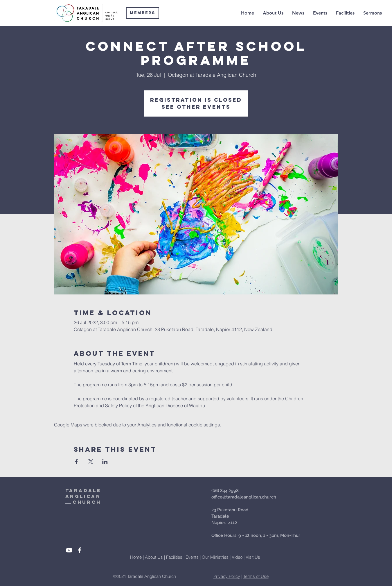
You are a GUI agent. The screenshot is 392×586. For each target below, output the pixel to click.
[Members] (143, 13)
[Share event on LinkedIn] (105, 462)
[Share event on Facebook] (77, 462)
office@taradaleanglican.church (244, 497)
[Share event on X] (91, 462)
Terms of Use (256, 576)
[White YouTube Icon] (69, 550)
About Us (154, 557)
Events (192, 557)
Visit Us (253, 557)
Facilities (174, 557)
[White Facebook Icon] (80, 550)
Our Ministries (215, 557)
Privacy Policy (227, 576)
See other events (196, 107)
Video (237, 557)
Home (136, 557)
